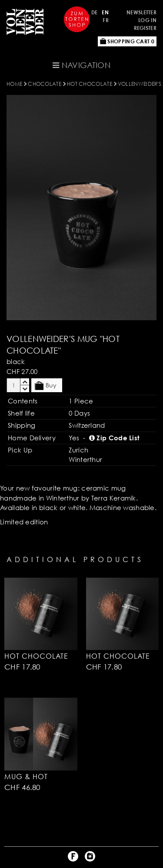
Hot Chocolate (90, 84)
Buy (46, 386)
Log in (147, 20)
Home (14, 84)
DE (95, 12)
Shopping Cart (127, 41)
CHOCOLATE (45, 84)
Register (145, 28)
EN (105, 12)
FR (106, 20)
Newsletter (141, 12)
